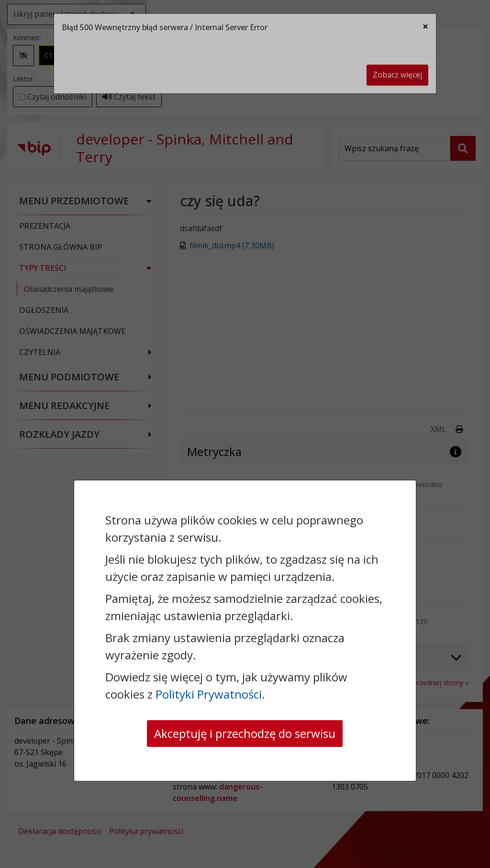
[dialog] (245, 434)
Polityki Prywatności (209, 694)
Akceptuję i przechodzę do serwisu (245, 733)
